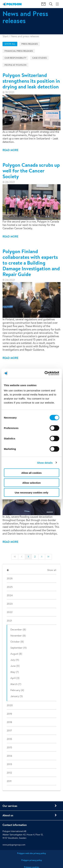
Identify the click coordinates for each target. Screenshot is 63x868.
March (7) (16, 684)
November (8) (18, 636)
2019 (9, 714)
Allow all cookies (32, 473)
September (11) (18, 648)
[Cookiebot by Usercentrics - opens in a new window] (45, 373)
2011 (9, 781)
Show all (10, 44)
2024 (10, 595)
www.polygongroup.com (14, 845)
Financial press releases (19, 51)
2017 (9, 730)
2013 (9, 764)
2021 (9, 621)
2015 (9, 747)
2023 (10, 604)
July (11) (15, 660)
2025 (10, 587)
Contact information (15, 825)
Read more (10, 150)
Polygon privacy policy (32, 860)
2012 (9, 773)
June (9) (15, 666)
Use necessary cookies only (31, 493)
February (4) (17, 690)
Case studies (39, 58)
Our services (10, 806)
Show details (45, 463)
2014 (9, 756)
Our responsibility (15, 58)
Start (5, 36)
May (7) (15, 672)
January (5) (17, 696)
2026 (10, 578)
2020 (10, 705)
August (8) (16, 654)
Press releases (30, 44)
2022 (10, 612)
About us (8, 815)
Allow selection (32, 483)
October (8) (17, 642)
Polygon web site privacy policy (32, 853)
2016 (9, 739)
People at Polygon (15, 65)
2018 (9, 722)
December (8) (18, 629)
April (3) (15, 678)
